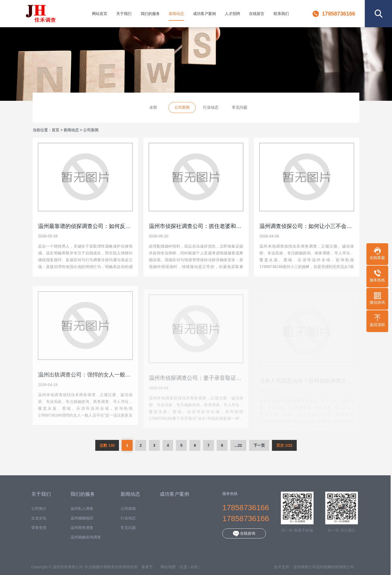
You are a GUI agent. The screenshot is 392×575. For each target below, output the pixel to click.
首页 (56, 130)
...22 (238, 445)
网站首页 (100, 14)
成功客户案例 (204, 14)
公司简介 (33, 509)
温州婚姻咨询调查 (80, 537)
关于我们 (124, 14)
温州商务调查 (76, 528)
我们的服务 (150, 14)
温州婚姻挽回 (76, 518)
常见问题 (240, 108)
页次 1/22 (284, 445)
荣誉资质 (33, 528)
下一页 (259, 445)
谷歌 (188, 567)
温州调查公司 (299, 567)
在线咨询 (238, 534)
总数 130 (107, 445)
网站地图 (162, 567)
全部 (153, 108)
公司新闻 (182, 108)
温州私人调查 (76, 509)
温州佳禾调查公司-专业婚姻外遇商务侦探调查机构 (41, 14)
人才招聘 (232, 14)
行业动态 (211, 108)
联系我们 (281, 14)
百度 (177, 567)
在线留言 (257, 14)
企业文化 (33, 518)
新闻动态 (176, 14)
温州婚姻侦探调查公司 (329, 567)
